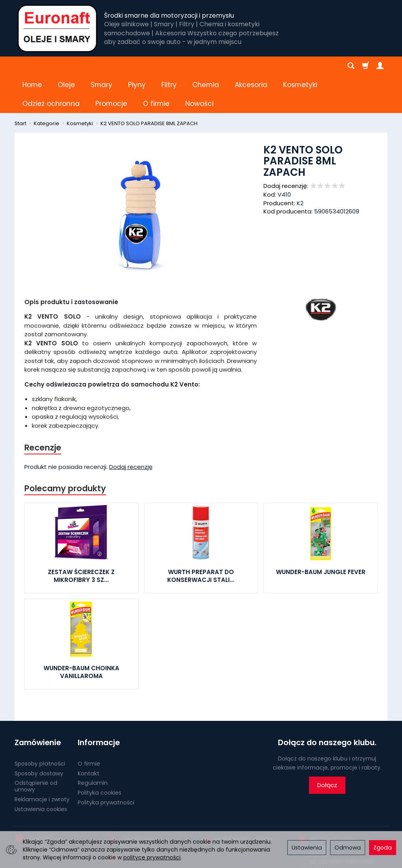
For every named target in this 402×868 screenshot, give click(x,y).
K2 (300, 165)
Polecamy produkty (65, 451)
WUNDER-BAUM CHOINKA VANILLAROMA (81, 634)
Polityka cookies (100, 755)
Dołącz (327, 747)
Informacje (99, 705)
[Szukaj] (351, 66)
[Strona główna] (57, 28)
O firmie (89, 726)
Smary (101, 66)
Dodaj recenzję (131, 429)
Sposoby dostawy (39, 735)
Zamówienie (38, 705)
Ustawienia (307, 848)
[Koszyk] (365, 66)
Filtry (169, 66)
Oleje (66, 66)
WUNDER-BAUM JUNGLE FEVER (321, 534)
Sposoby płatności (40, 726)
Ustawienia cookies (41, 771)
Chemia (206, 66)
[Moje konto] (380, 66)
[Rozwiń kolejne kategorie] (287, 66)
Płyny (137, 66)
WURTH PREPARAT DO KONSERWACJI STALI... (201, 538)
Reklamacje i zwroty (42, 762)
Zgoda (383, 848)
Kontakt (89, 735)
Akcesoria (251, 66)
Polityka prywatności (106, 765)
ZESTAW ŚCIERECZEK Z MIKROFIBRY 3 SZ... (81, 538)
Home (32, 66)
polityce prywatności (152, 857)
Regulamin (93, 745)
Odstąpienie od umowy (36, 749)
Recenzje (43, 410)
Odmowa (348, 848)
